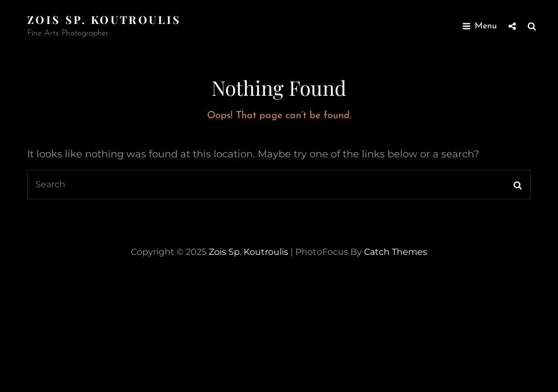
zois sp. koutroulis (104, 19)
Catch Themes (396, 252)
